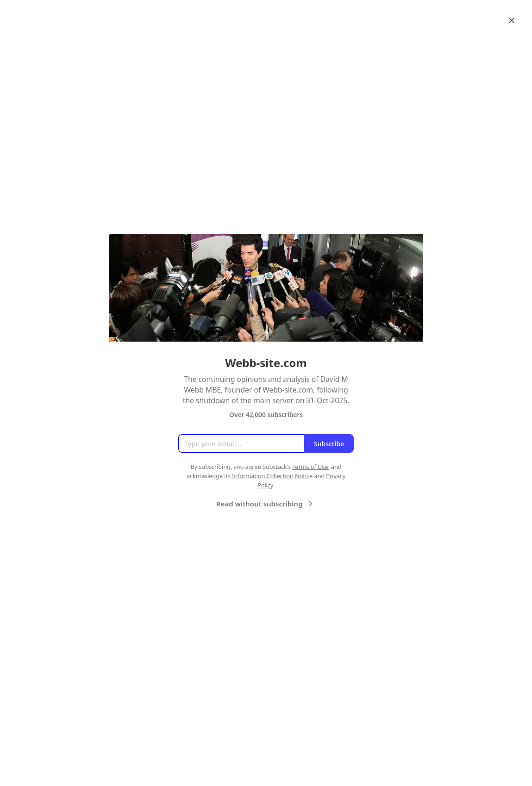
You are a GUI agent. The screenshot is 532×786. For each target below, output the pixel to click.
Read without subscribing (266, 504)
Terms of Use (310, 467)
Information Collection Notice (272, 476)
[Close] (512, 20)
